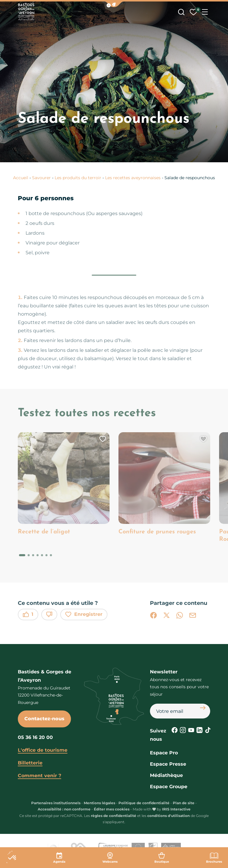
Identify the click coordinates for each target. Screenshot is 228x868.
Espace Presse (168, 764)
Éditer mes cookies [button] (112, 809)
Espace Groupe (169, 787)
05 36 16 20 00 (35, 737)
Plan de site (184, 803)
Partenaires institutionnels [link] (56, 803)
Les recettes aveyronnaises (133, 178)
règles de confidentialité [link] (114, 816)
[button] (114, 4)
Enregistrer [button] (84, 615)
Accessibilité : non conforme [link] (64, 809)
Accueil (21, 178)
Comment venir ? (39, 776)
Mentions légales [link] (99, 803)
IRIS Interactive (176, 809)
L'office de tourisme (43, 750)
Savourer (41, 178)
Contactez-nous (44, 719)
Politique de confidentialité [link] (144, 803)
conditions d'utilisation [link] (168, 816)
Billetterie (30, 763)
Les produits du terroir (78, 178)
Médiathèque (166, 775)
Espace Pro (164, 753)
